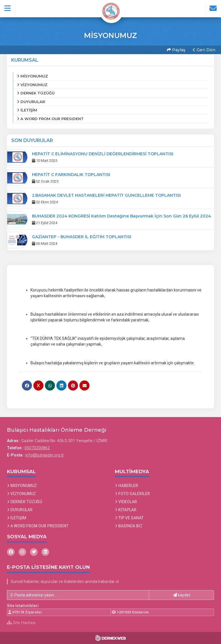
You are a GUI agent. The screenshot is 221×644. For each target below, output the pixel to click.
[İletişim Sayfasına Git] (213, 8)
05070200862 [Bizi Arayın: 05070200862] (37, 448)
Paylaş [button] (176, 50)
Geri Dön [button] (204, 50)
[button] (8, 8)
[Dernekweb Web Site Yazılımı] (111, 638)
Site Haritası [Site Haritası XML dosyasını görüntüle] (21, 623)
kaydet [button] (182, 595)
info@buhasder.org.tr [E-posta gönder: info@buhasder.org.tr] (45, 455)
